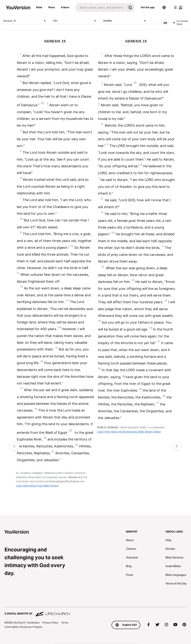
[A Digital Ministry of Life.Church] (95, 612)
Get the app (148, 7)
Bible (39, 7)
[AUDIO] (155, 23)
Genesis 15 (25, 21)
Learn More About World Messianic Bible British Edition (129, 432)
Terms (65, 623)
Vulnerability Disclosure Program (23, 627)
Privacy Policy (50, 623)
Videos (65, 7)
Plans (52, 7)
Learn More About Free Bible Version (37, 486)
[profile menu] (178, 7)
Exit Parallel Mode (180, 23)
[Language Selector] (164, 7)
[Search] (100, 7)
